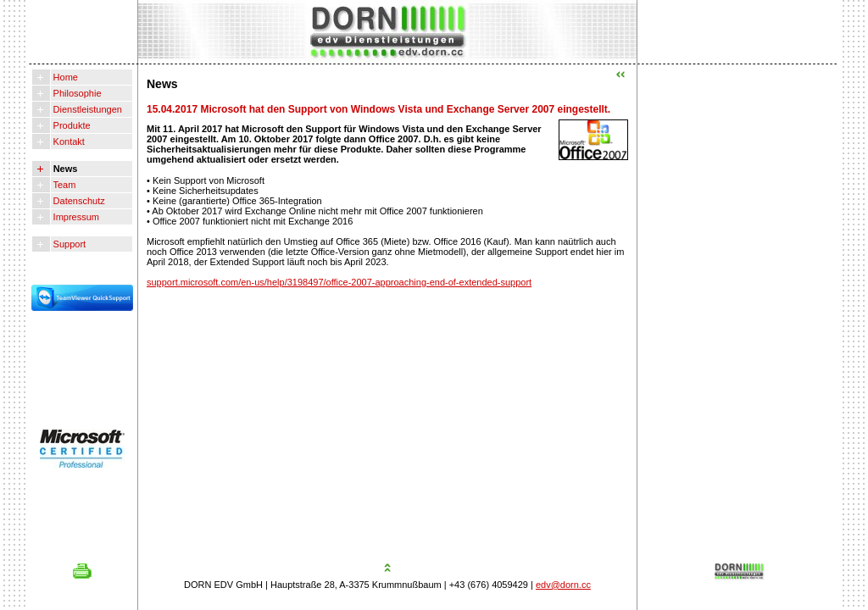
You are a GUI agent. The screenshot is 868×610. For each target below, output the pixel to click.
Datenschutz (78, 201)
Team (64, 185)
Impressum (75, 217)
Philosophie (76, 93)
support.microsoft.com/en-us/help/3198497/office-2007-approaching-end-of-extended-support (339, 282)
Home (64, 77)
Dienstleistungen (86, 109)
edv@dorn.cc (563, 585)
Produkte (71, 125)
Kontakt (68, 141)
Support (69, 244)
